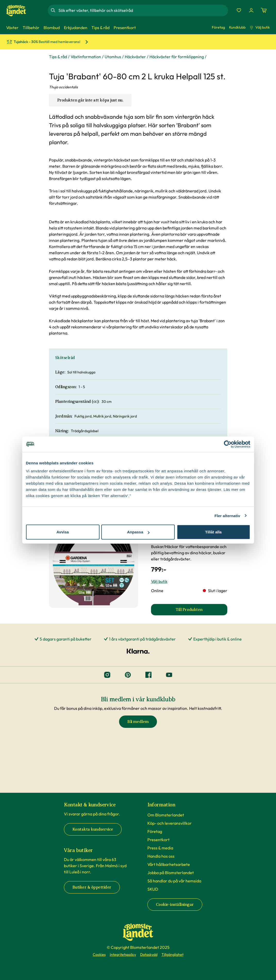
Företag (218, 27)
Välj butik (260, 27)
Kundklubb (237, 27)
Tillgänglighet (173, 955)
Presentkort (158, 840)
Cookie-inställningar (175, 905)
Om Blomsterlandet (166, 815)
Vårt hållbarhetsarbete (169, 864)
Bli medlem (138, 722)
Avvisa (63, 532)
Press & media (160, 848)
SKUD (153, 889)
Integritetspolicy (123, 955)
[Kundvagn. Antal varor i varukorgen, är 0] (264, 10)
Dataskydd (149, 955)
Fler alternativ (227, 515)
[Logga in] (251, 10)
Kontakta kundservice (93, 829)
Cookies (99, 955)
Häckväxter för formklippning (177, 57)
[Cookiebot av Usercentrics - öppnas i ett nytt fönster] (228, 444)
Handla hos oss (161, 856)
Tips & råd (58, 57)
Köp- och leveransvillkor (170, 823)
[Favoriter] (239, 10)
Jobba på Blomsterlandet (171, 873)
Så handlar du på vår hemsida (174, 881)
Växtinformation (86, 57)
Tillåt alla (213, 532)
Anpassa (138, 532)
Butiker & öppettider (92, 887)
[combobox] (143, 10)
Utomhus (113, 57)
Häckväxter (135, 57)
